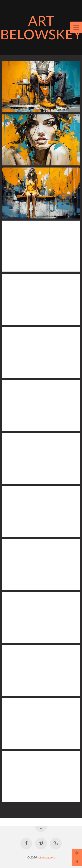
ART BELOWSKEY (41, 27)
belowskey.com (46, 857)
